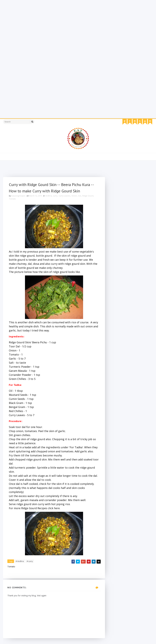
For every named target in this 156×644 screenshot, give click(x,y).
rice (80, 196)
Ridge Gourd (88, 196)
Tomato (12, 199)
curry (55, 196)
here (57, 508)
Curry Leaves (64, 196)
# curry (30, 561)
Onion (74, 196)
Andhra (49, 196)
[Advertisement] (78, 20)
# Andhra (20, 561)
